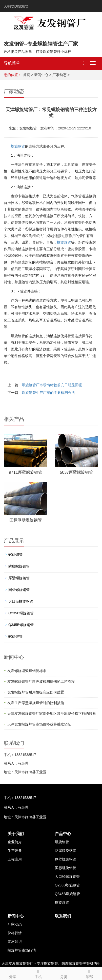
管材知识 (15, 942)
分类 (64, 973)
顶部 (89, 973)
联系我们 (63, 916)
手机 (38, 973)
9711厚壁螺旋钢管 (26, 472)
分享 (13, 973)
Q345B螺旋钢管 (21, 625)
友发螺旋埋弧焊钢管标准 (27, 671)
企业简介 (15, 842)
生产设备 (15, 851)
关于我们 (16, 834)
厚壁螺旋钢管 (19, 578)
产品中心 (63, 834)
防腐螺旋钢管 (19, 566)
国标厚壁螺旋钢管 (26, 520)
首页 (27, 75)
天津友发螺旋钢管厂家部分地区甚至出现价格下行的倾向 (52, 714)
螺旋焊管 (64, 242)
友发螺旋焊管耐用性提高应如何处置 (36, 692)
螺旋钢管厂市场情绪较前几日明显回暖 (52, 385)
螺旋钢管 (18, 146)
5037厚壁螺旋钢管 (76, 472)
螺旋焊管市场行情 (22, 950)
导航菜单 (12, 63)
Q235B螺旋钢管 (21, 613)
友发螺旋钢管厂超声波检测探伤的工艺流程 (41, 681)
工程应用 (15, 859)
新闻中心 (41, 75)
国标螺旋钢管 (19, 590)
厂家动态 (59, 75)
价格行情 (15, 933)
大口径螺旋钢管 (21, 601)
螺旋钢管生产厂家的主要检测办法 (48, 393)
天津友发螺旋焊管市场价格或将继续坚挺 (39, 724)
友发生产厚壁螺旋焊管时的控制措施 (36, 703)
